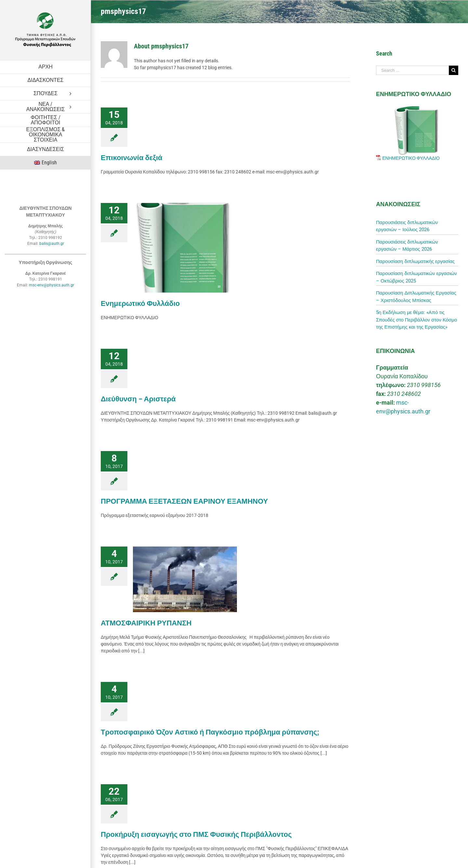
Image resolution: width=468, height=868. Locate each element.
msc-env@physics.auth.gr (52, 285)
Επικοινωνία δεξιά (132, 158)
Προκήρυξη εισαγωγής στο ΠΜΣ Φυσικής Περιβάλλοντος (196, 834)
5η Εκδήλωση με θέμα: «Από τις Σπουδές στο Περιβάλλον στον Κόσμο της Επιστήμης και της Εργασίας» (416, 320)
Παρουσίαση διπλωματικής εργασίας (415, 261)
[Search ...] (412, 70)
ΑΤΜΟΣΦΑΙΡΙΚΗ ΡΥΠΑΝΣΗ (146, 623)
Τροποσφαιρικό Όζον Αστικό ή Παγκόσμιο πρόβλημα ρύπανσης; (210, 732)
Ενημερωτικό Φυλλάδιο (140, 303)
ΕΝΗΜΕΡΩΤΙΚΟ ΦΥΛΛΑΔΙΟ (411, 158)
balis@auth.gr (52, 244)
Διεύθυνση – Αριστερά (138, 399)
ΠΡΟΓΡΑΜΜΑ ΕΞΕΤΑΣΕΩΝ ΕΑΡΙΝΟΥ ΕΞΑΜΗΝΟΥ (184, 501)
